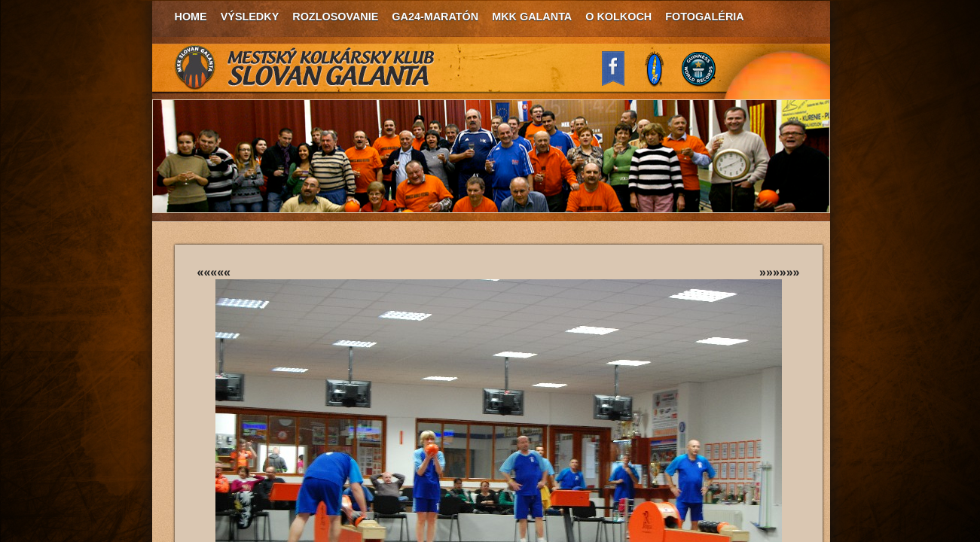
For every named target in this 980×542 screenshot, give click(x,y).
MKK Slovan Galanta (305, 68)
